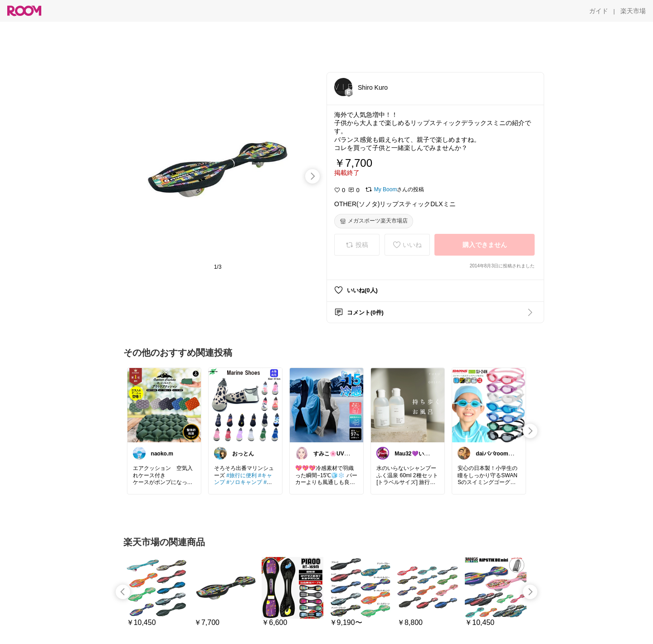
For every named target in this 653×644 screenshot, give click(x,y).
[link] (164, 405)
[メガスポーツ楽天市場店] (374, 221)
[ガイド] (599, 11)
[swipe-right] (312, 176)
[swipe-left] (123, 592)
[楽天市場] (633, 11)
